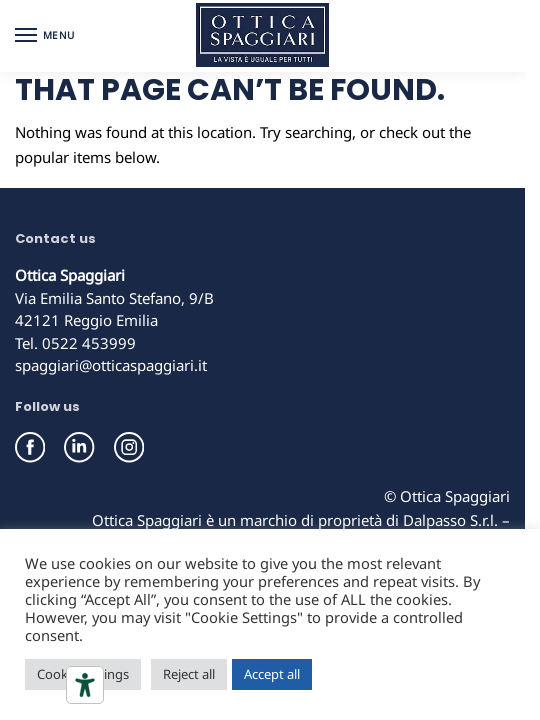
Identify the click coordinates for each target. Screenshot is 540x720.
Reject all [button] (189, 674)
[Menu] (45, 36)
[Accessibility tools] (85, 685)
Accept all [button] (272, 674)
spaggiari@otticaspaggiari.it (111, 365)
